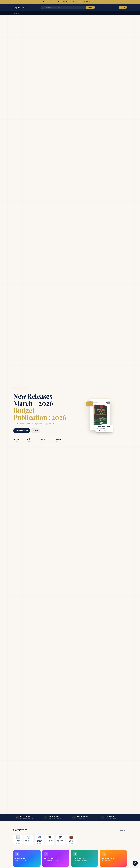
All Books (17, 13)
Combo (37, 431)
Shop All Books (22, 431)
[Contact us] (135, 863)
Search (91, 7)
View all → (123, 830)
